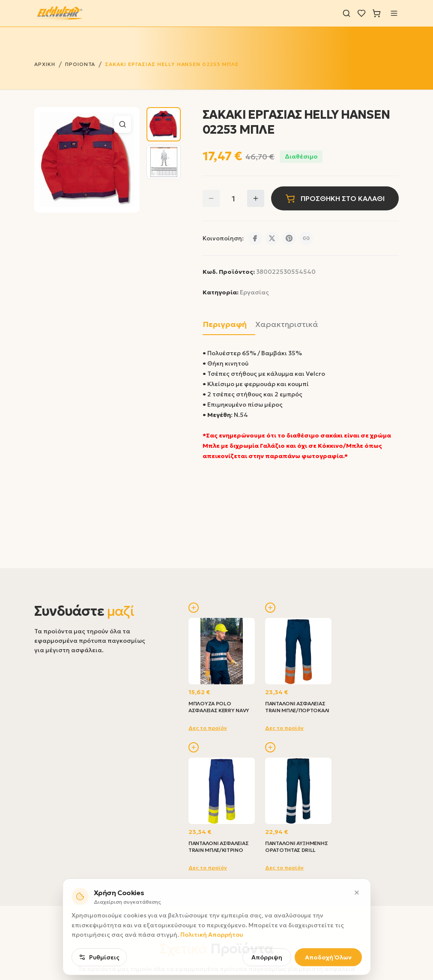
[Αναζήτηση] (346, 13)
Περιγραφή (225, 324)
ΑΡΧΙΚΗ (45, 64)
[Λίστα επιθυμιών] (361, 13)
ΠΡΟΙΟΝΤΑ (80, 64)
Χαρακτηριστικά (287, 324)
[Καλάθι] (376, 13)
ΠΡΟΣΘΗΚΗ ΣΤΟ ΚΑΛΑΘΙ (335, 198)
